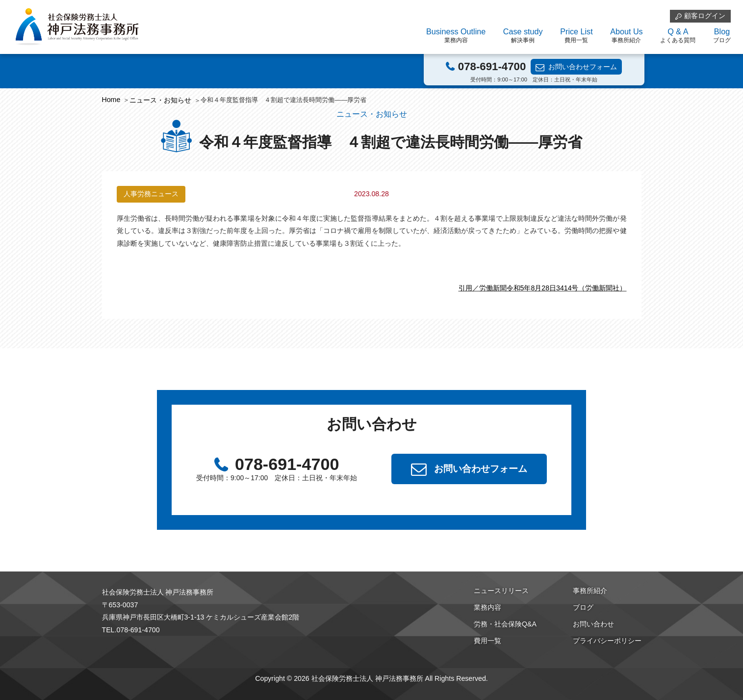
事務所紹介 (590, 591)
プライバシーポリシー (607, 641)
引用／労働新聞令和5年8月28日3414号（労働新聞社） (543, 288)
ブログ (583, 607)
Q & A (678, 36)
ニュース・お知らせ (160, 100)
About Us (626, 36)
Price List (576, 36)
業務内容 (487, 607)
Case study (523, 36)
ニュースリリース (501, 591)
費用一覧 (487, 641)
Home (111, 100)
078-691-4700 (492, 66)
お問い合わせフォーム (583, 67)
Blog (722, 36)
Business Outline (456, 36)
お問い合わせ (593, 624)
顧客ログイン (705, 16)
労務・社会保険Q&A (505, 624)
